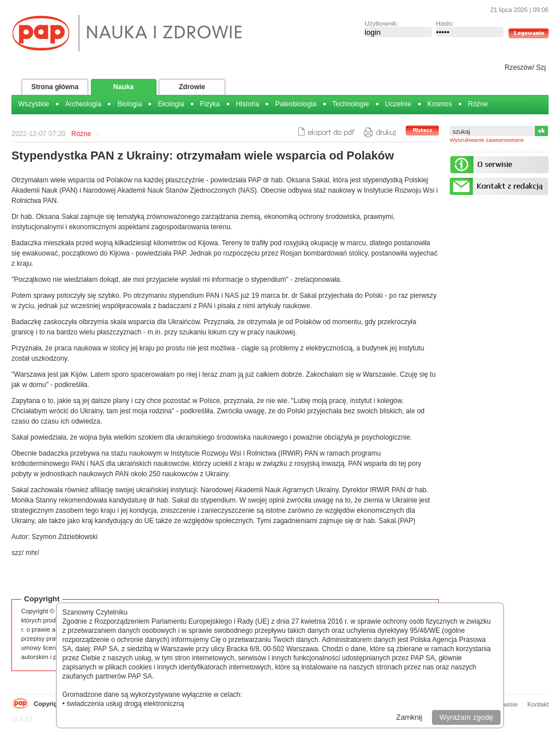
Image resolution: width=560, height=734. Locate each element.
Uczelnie (398, 104)
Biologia (129, 104)
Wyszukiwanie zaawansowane (487, 140)
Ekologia (171, 104)
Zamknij (409, 717)
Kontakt (538, 704)
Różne (478, 104)
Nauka (123, 87)
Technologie (351, 104)
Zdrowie (192, 87)
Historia (248, 104)
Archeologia (83, 104)
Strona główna (55, 87)
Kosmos (440, 104)
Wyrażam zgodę (466, 717)
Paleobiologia (295, 104)
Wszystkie (34, 104)
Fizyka (210, 104)
